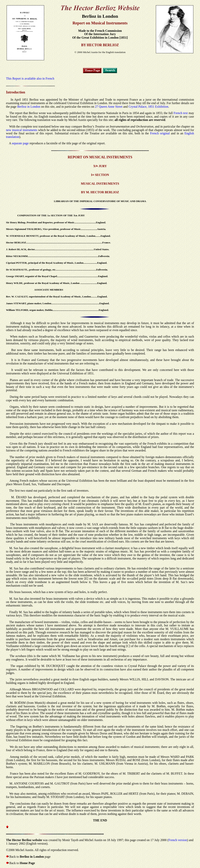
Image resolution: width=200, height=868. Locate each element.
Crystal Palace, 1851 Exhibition (148, 107)
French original (160, 133)
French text (181, 113)
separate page (20, 143)
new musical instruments (22, 130)
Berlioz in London (29, 107)
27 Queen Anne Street (109, 107)
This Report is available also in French (30, 78)
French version (178, 840)
